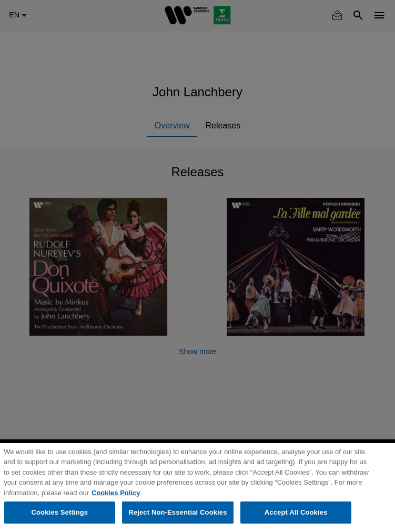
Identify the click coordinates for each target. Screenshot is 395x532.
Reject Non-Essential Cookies (178, 512)
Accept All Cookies (296, 512)
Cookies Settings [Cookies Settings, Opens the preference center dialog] (60, 512)
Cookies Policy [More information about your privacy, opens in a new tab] (116, 493)
